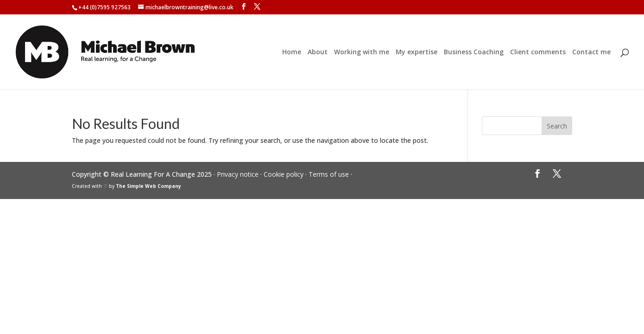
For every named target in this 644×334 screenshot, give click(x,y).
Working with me (362, 52)
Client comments (538, 52)
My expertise (417, 52)
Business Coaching (474, 52)
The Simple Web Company (148, 186)
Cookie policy (284, 174)
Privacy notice (238, 174)
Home (292, 52)
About (318, 52)
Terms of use (329, 174)
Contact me (591, 52)
